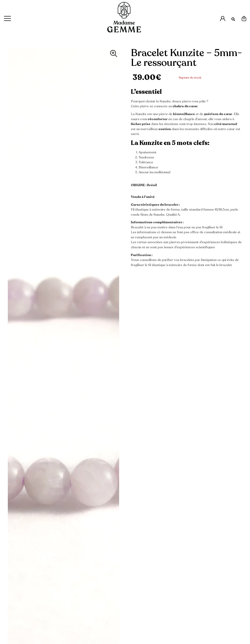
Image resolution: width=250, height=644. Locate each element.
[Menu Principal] (8, 18)
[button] (233, 19)
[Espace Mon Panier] (244, 19)
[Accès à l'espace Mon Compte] (223, 19)
